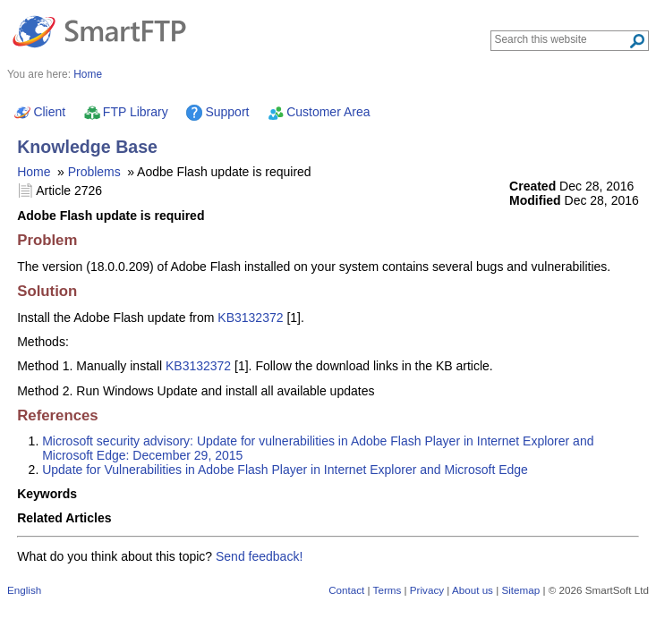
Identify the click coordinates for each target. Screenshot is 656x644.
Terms (388, 590)
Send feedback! (259, 556)
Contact (346, 590)
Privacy (427, 590)
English (24, 590)
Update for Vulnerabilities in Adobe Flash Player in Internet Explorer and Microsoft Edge (285, 470)
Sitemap (520, 590)
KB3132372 (250, 318)
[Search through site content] (562, 39)
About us (473, 590)
